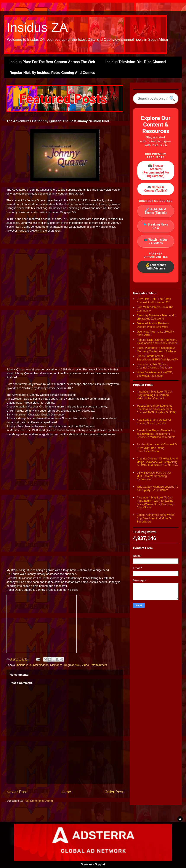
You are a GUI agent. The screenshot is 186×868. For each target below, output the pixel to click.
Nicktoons (56, 665)
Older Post (114, 792)
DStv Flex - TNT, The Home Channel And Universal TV (154, 301)
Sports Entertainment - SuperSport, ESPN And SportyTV (157, 358)
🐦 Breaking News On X (156, 226)
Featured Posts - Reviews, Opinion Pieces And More (153, 325)
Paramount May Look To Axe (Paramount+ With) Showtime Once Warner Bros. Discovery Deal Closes (155, 503)
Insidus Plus (24, 665)
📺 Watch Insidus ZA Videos (156, 241)
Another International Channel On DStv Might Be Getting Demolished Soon (157, 448)
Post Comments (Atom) (38, 801)
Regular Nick (72, 665)
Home (66, 792)
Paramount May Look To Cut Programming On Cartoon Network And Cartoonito (154, 395)
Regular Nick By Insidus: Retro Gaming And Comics (52, 73)
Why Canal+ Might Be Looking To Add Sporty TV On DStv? (157, 488)
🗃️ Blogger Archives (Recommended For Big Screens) (156, 171)
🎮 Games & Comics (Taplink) (156, 189)
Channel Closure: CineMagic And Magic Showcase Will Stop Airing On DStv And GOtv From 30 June (157, 462)
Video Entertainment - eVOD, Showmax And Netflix (155, 374)
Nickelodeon (41, 665)
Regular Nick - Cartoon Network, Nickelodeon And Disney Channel (157, 342)
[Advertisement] (65, 266)
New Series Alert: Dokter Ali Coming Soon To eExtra (154, 421)
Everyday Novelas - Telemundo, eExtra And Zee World (156, 317)
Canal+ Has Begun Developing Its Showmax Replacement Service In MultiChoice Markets (156, 434)
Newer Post (17, 792)
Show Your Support (93, 864)
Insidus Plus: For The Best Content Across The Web (52, 62)
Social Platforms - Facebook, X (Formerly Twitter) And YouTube (156, 350)
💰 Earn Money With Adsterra (156, 267)
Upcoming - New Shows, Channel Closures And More (154, 366)
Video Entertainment (95, 665)
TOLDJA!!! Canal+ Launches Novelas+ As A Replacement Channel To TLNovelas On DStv (156, 409)
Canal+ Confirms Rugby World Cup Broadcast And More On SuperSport (156, 518)
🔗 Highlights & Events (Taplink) (156, 211)
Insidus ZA (37, 27)
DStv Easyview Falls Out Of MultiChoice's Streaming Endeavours (154, 476)
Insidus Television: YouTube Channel (136, 62)
